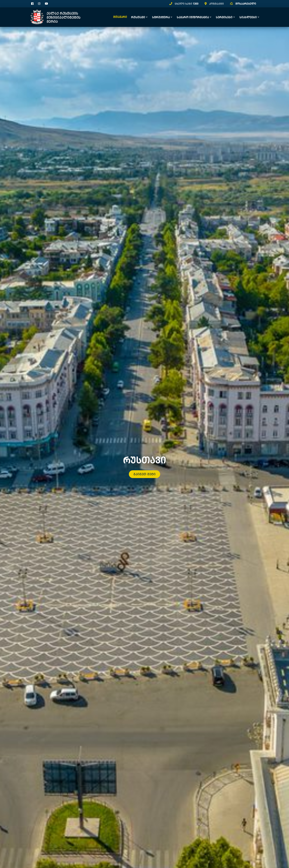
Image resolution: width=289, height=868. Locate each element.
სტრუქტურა (161, 17)
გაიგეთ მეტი (144, 467)
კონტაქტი (216, 4)
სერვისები (224, 17)
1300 (196, 4)
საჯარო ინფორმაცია (193, 17)
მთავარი (120, 17)
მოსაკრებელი (246, 4)
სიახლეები (248, 17)
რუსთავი (138, 17)
